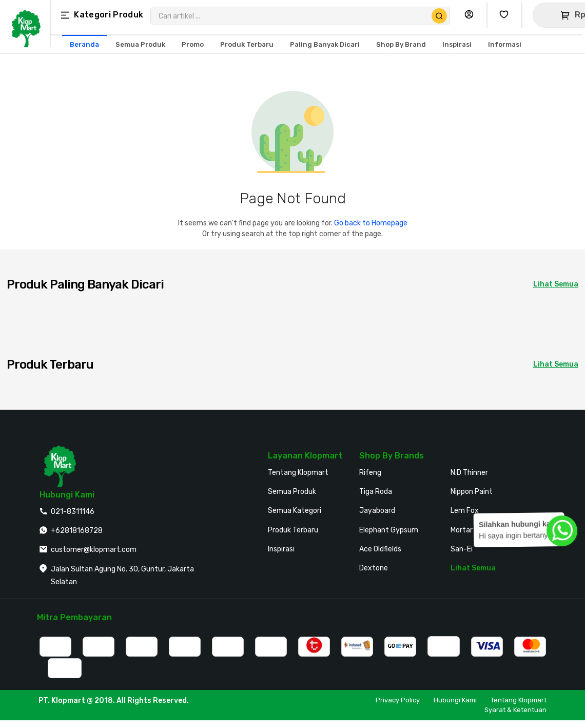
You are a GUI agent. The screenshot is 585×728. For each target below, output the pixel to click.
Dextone (374, 568)
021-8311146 (73, 512)
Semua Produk (292, 492)
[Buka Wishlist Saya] (506, 15)
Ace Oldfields (380, 549)
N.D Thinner (469, 473)
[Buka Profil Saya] (472, 15)
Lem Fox (465, 511)
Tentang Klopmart (298, 473)
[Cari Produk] (439, 16)
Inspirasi (281, 549)
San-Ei (462, 549)
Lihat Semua (473, 568)
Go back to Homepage (371, 223)
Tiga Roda (376, 492)
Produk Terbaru (293, 530)
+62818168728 (77, 531)
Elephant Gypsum (389, 530)
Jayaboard (377, 511)
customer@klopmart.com (94, 550)
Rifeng (370, 473)
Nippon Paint (472, 492)
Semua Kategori (295, 511)
